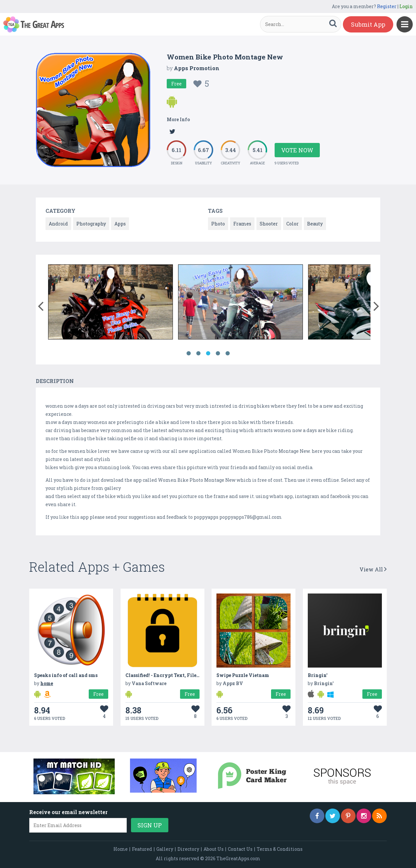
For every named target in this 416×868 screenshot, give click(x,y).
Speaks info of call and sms (66, 675)
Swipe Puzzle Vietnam (243, 675)
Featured (142, 849)
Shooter (269, 224)
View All (373, 569)
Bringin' (318, 675)
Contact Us (240, 849)
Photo (218, 224)
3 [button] (208, 353)
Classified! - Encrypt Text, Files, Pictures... (175, 675)
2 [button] (198, 353)
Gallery (165, 849)
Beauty (315, 224)
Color (292, 224)
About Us (214, 849)
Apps (120, 224)
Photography (91, 224)
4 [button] (218, 353)
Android (58, 224)
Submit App (368, 24)
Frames (242, 224)
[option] (110, 303)
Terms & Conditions (280, 849)
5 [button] (227, 353)
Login (406, 6)
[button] (40, 305)
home (47, 683)
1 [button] (188, 353)
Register (387, 6)
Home (121, 849)
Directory (188, 849)
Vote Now (297, 150)
